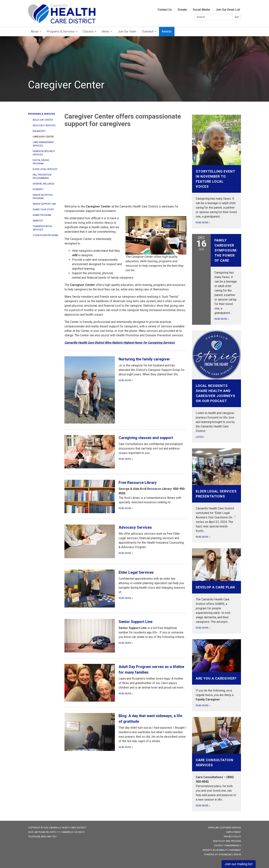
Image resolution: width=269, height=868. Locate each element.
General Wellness (43, 184)
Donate (182, 10)
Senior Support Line (44, 204)
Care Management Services (43, 144)
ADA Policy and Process (227, 841)
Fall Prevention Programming (42, 176)
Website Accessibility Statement (222, 850)
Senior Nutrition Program (43, 197)
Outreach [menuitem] (148, 31)
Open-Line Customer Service (225, 828)
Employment (234, 832)
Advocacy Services (44, 125)
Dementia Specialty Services (44, 153)
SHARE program (42, 215)
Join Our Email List (228, 10)
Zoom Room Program (45, 235)
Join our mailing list (239, 864)
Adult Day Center (43, 120)
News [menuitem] (106, 31)
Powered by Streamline (218, 855)
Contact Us (165, 10)
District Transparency (228, 846)
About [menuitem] (35, 31)
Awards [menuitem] (167, 31)
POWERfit (38, 189)
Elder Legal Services (45, 169)
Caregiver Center (43, 137)
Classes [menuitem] (88, 31)
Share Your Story (43, 210)
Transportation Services (42, 228)
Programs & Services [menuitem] (61, 31)
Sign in (237, 855)
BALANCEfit (39, 131)
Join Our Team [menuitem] (127, 31)
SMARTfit (38, 221)
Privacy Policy (232, 837)
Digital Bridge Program (41, 162)
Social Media (201, 10)
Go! (237, 17)
